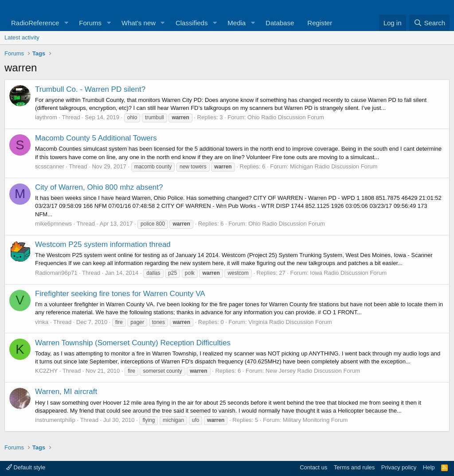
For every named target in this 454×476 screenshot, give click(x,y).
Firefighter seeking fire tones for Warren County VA (120, 294)
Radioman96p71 (56, 273)
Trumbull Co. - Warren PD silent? (90, 89)
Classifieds (192, 23)
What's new (139, 23)
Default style (26, 467)
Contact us (313, 467)
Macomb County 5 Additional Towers (96, 138)
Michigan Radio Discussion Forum (334, 166)
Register (320, 23)
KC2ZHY (46, 371)
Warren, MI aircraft (66, 392)
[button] (66, 23)
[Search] (429, 23)
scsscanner (50, 166)
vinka (42, 322)
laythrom (46, 117)
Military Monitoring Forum (315, 420)
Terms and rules (354, 467)
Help (429, 467)
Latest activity (22, 37)
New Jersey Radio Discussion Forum (313, 371)
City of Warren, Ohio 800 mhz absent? (99, 187)
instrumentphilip (55, 420)
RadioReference (35, 23)
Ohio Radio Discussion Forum (286, 117)
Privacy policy (399, 467)
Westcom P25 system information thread (103, 244)
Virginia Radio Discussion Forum (290, 322)
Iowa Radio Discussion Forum (348, 273)
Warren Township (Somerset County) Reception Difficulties (133, 343)
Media (237, 23)
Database (280, 23)
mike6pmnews (53, 224)
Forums (90, 23)
